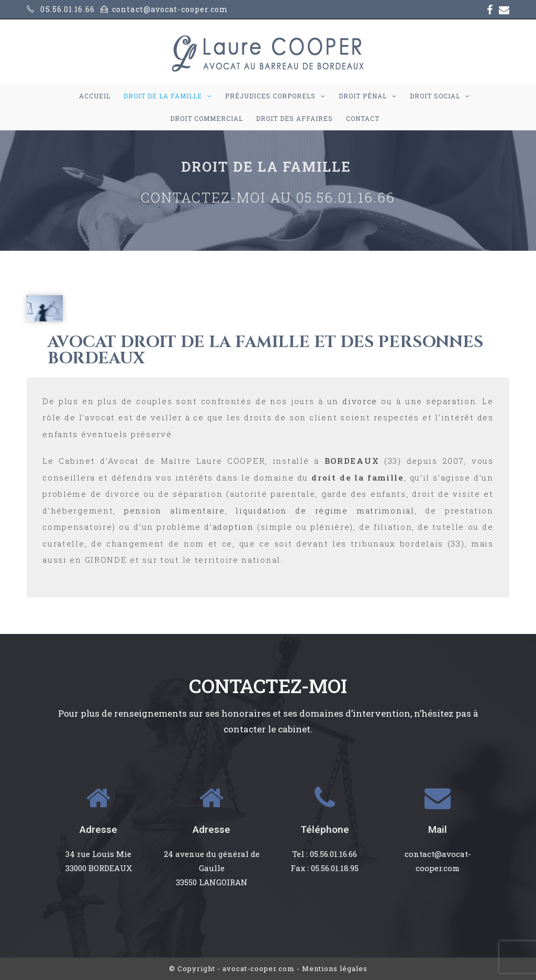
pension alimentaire (175, 510)
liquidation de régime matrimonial (325, 510)
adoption (233, 527)
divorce (360, 401)
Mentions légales (335, 968)
